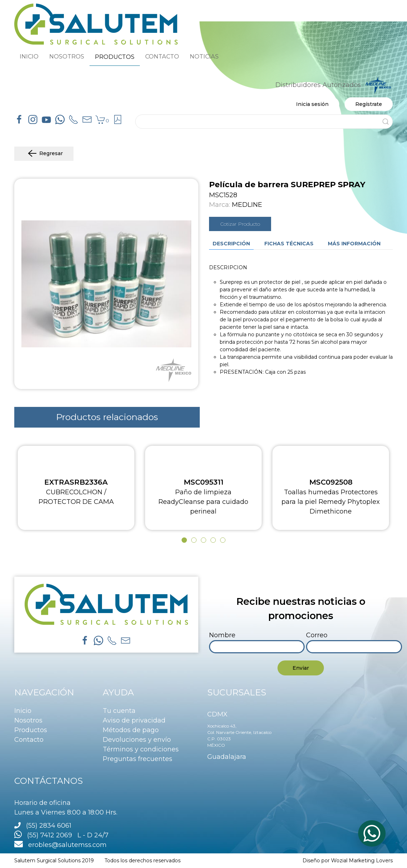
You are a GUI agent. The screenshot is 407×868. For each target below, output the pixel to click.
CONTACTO (162, 56)
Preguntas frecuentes (138, 759)
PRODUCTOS (115, 57)
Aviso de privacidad (134, 720)
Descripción (231, 244)
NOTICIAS (204, 56)
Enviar (301, 668)
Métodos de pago (131, 730)
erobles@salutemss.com (60, 845)
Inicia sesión (312, 104)
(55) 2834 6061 (49, 826)
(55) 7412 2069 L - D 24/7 (61, 835)
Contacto (29, 740)
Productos (31, 730)
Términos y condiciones (141, 749)
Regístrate (369, 104)
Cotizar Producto (240, 224)
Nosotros (28, 720)
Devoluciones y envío (137, 740)
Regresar (44, 154)
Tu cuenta (119, 711)
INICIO (29, 56)
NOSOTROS (67, 56)
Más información (354, 244)
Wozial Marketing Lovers (362, 861)
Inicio (23, 711)
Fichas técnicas (289, 244)
